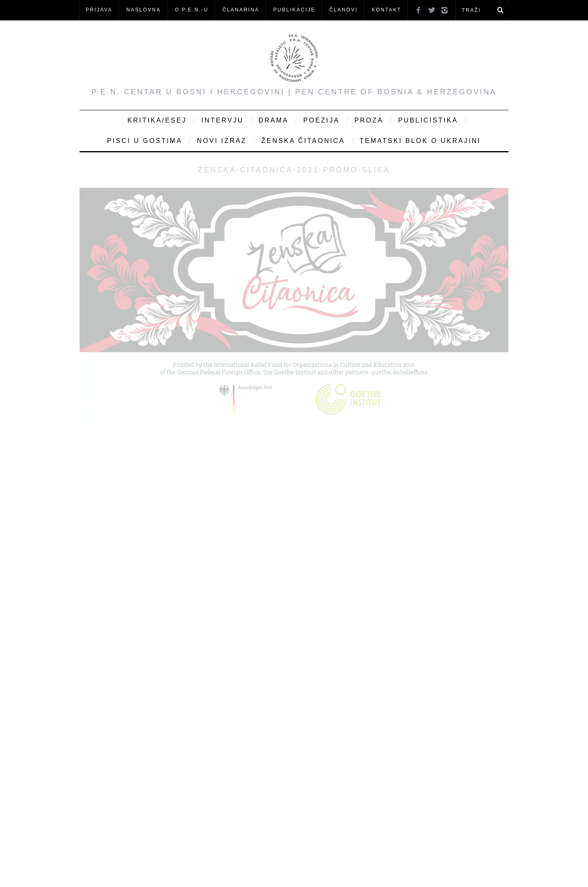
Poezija (322, 120)
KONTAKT (386, 10)
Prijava (99, 10)
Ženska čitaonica (303, 141)
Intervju (223, 120)
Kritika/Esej (157, 120)
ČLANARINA (241, 10)
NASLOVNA (144, 10)
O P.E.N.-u (192, 10)
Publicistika (428, 120)
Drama (274, 120)
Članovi (343, 10)
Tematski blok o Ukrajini (420, 141)
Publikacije (294, 10)
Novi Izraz (222, 141)
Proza (369, 120)
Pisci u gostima (145, 141)
